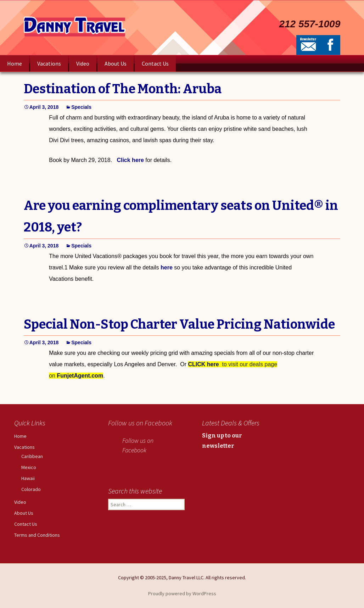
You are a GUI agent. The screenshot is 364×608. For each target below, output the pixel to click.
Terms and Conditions (37, 535)
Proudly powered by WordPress (182, 593)
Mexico (29, 467)
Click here (130, 160)
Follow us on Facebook (140, 423)
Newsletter (308, 45)
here (167, 267)
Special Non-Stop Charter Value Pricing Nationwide (179, 324)
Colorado (31, 489)
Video (83, 63)
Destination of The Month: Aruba (123, 89)
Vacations (49, 63)
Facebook (330, 45)
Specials (81, 107)
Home (15, 63)
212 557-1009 (310, 24)
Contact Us (155, 63)
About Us (116, 63)
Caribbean (32, 456)
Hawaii (28, 478)
